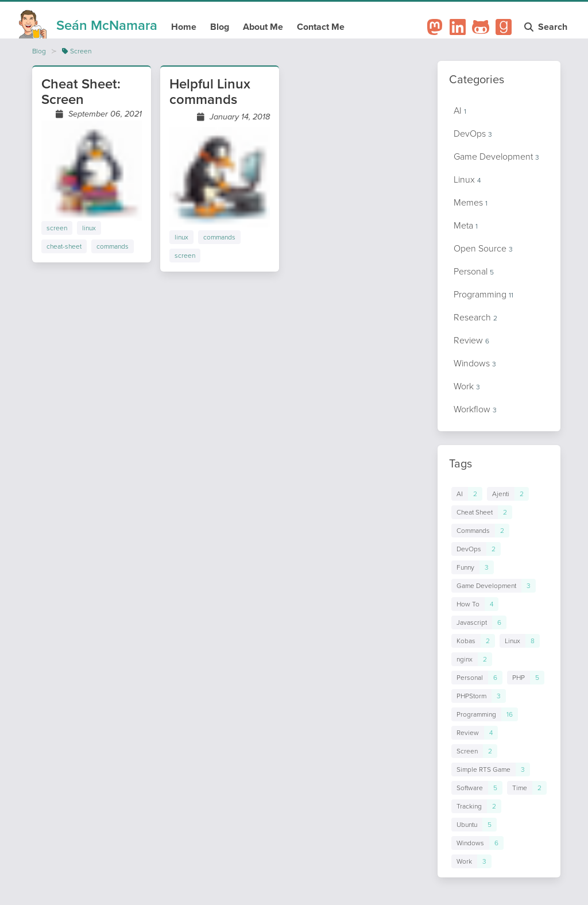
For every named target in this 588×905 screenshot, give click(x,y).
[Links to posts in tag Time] (527, 788)
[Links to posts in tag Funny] (473, 567)
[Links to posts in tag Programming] (485, 714)
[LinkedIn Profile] (458, 27)
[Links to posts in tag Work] (471, 861)
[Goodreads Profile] (504, 27)
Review (471, 340)
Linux (467, 179)
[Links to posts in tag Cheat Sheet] (482, 512)
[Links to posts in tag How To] (475, 604)
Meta (466, 225)
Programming (483, 294)
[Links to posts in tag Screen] (474, 751)
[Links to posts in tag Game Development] (494, 586)
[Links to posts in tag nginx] (472, 659)
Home (184, 27)
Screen (77, 51)
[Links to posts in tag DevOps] (476, 549)
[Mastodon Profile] (435, 27)
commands (113, 246)
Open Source (483, 248)
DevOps (473, 134)
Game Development (496, 156)
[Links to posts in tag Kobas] (473, 641)
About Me (263, 27)
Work (467, 386)
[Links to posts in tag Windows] (477, 843)
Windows (475, 363)
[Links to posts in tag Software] (477, 788)
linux (89, 228)
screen (57, 228)
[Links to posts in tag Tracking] (476, 806)
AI (460, 111)
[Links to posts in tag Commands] (480, 531)
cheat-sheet (64, 246)
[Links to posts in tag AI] (467, 494)
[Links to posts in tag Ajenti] (508, 494)
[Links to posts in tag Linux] (520, 641)
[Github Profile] (481, 27)
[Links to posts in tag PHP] (526, 678)
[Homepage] (88, 22)
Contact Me (321, 27)
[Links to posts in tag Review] (475, 733)
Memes (471, 202)
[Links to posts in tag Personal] (477, 678)
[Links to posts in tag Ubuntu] (474, 825)
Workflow (475, 409)
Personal (474, 271)
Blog (220, 27)
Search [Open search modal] (547, 27)
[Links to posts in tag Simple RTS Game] (491, 769)
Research (475, 317)
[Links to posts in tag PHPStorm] (479, 696)
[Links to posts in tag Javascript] (479, 622)
